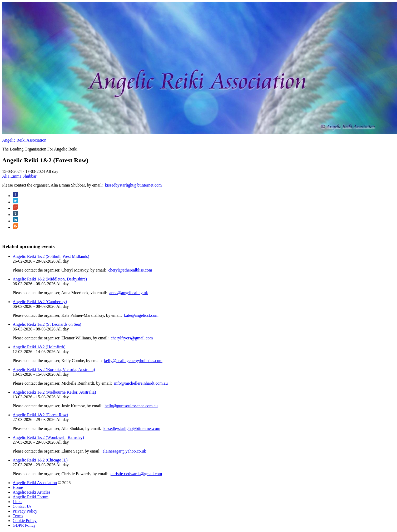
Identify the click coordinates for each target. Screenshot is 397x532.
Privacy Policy (25, 511)
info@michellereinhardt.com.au (141, 383)
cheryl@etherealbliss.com (130, 270)
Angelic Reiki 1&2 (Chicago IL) (40, 460)
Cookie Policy (25, 521)
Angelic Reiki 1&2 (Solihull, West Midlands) (51, 256)
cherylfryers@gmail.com (132, 338)
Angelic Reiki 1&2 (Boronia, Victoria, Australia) (54, 370)
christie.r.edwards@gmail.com (136, 474)
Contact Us (22, 506)
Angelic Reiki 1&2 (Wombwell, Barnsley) (48, 437)
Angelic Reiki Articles (31, 492)
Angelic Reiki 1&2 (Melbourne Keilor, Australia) (54, 392)
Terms (18, 516)
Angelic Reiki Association (24, 140)
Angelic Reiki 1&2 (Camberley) (40, 302)
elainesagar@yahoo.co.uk (124, 451)
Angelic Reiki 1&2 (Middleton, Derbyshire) (50, 279)
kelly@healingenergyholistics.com (133, 361)
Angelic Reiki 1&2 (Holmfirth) (39, 347)
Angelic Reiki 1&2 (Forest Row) (40, 415)
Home (18, 487)
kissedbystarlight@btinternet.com (133, 185)
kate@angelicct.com (141, 315)
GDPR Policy (24, 525)
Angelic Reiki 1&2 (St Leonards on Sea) (47, 324)
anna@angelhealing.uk (129, 293)
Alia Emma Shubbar (19, 176)
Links (17, 502)
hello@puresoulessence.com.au (131, 406)
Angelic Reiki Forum (31, 497)
